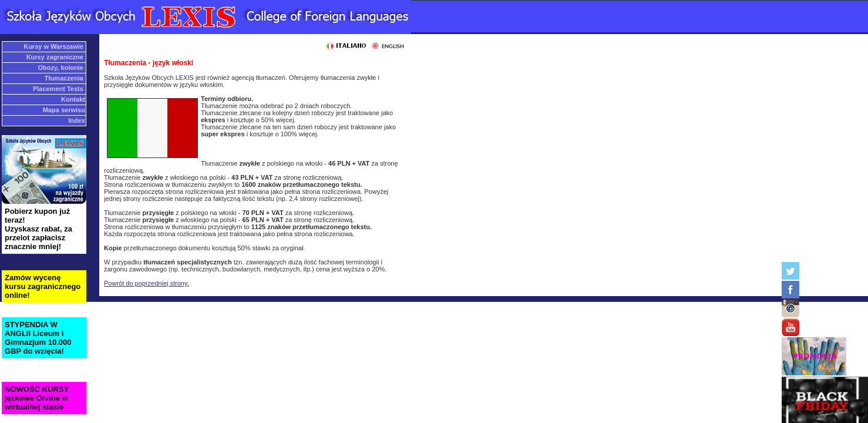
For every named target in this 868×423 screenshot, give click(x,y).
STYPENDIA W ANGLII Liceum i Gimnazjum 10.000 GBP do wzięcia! (38, 338)
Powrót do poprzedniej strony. (147, 283)
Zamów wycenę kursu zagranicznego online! (43, 286)
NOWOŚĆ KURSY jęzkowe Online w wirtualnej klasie (37, 398)
